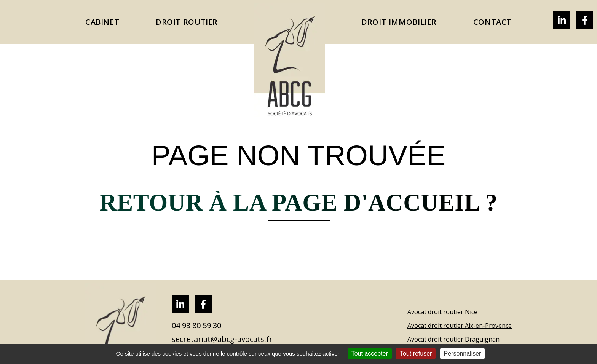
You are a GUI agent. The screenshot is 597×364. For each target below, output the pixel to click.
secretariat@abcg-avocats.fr (222, 339)
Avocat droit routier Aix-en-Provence (460, 326)
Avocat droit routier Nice (442, 312)
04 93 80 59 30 (196, 326)
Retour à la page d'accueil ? (298, 203)
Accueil (290, 60)
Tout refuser (416, 354)
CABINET (102, 22)
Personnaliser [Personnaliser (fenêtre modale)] (463, 354)
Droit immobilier (399, 22)
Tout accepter (370, 354)
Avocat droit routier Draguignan (453, 339)
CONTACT (492, 22)
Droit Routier (187, 22)
